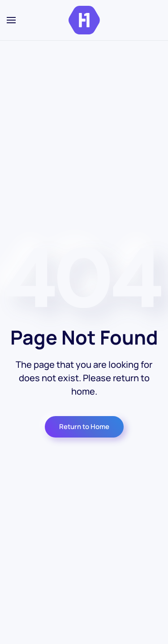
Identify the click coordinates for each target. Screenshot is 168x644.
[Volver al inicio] (84, 20)
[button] (11, 20)
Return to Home (84, 427)
